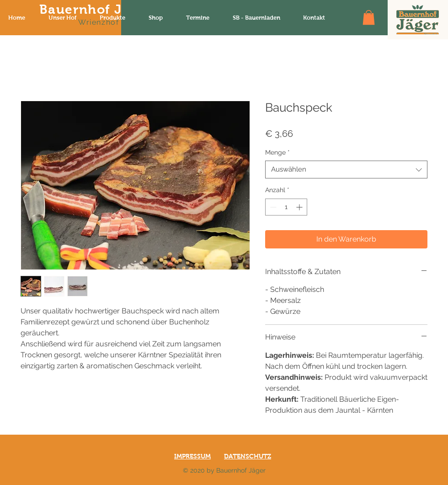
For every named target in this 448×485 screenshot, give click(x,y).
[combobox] (346, 170)
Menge (277, 152)
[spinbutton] (286, 207)
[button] (369, 17)
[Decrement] (272, 207)
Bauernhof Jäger (96, 9)
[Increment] (300, 207)
